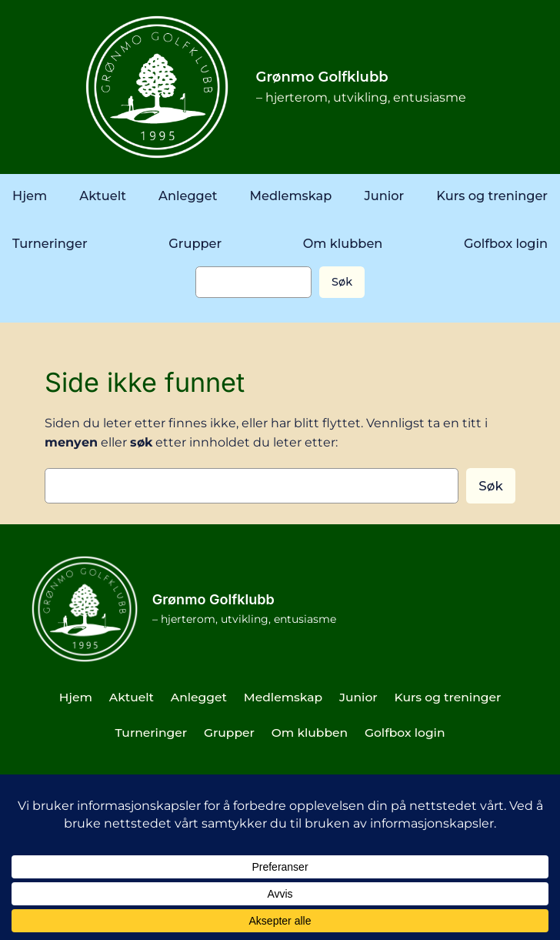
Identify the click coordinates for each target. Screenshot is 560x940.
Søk (342, 282)
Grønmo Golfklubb (322, 77)
